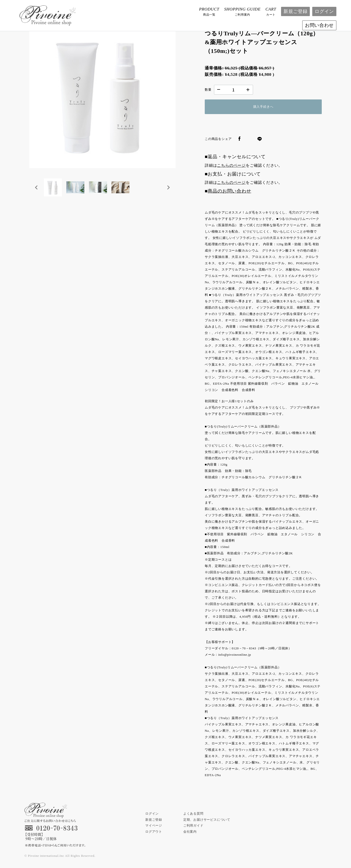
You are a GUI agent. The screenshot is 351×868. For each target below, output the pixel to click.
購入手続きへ (263, 107)
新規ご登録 (295, 11)
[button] (54, 188)
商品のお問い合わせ (229, 191)
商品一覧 (209, 11)
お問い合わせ (319, 25)
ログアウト (154, 832)
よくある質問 (193, 814)
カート (271, 11)
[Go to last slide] (37, 188)
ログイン (324, 11)
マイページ (154, 825)
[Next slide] (168, 188)
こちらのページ (231, 165)
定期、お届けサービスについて (207, 820)
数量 (208, 90)
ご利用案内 (242, 11)
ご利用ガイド (193, 825)
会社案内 (190, 832)
